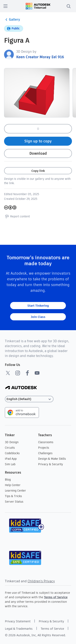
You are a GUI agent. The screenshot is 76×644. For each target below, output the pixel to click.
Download (38, 153)
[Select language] (29, 399)
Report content (17, 216)
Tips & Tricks (13, 496)
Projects (44, 448)
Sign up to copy (38, 141)
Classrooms (46, 442)
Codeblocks (12, 453)
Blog (8, 480)
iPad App (11, 459)
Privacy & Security (51, 464)
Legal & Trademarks (19, 629)
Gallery (12, 20)
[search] (69, 6)
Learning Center (15, 491)
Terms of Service (56, 597)
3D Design (12, 442)
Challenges (45, 453)
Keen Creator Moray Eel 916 (40, 57)
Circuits (10, 448)
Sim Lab (10, 464)
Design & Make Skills (52, 459)
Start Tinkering (38, 306)
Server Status (14, 502)
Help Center (13, 485)
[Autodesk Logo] (21, 388)
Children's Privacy (41, 581)
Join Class (38, 317)
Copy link (38, 171)
